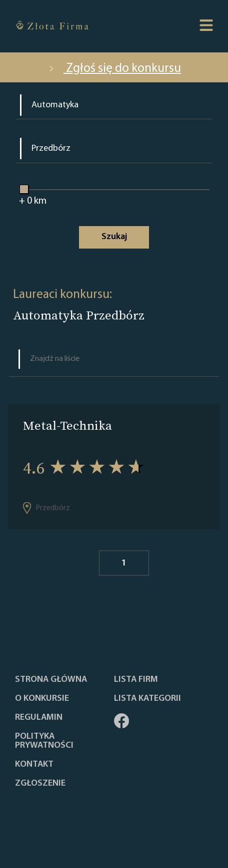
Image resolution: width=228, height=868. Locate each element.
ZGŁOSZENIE (40, 784)
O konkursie (42, 699)
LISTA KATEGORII (147, 699)
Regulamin (39, 718)
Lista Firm (136, 680)
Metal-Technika (67, 426)
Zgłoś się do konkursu (114, 69)
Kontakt (34, 765)
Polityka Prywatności (44, 741)
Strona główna (51, 680)
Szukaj (114, 237)
